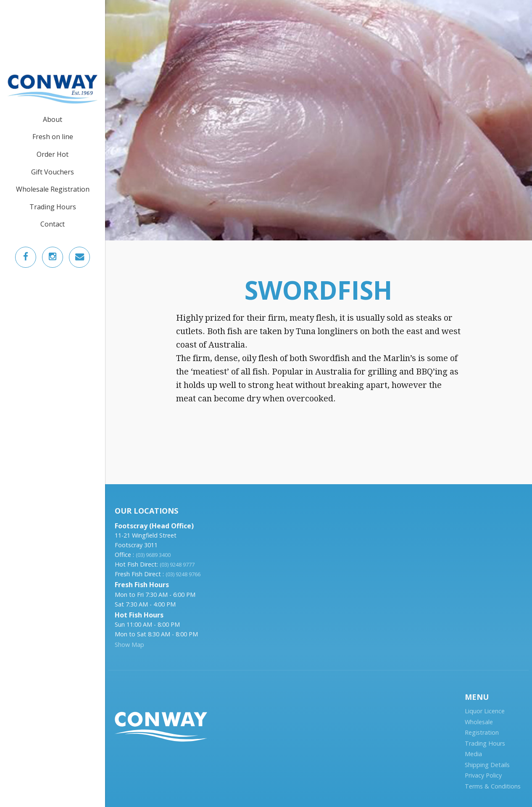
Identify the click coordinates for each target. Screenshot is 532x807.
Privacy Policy (483, 775)
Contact (53, 224)
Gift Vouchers (53, 172)
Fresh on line (53, 137)
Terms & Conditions (493, 786)
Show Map (129, 645)
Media (473, 754)
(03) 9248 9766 (183, 574)
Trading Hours (53, 207)
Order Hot (53, 154)
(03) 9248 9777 (177, 564)
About (53, 119)
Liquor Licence (485, 711)
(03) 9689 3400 (153, 555)
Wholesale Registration (53, 189)
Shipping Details (487, 765)
